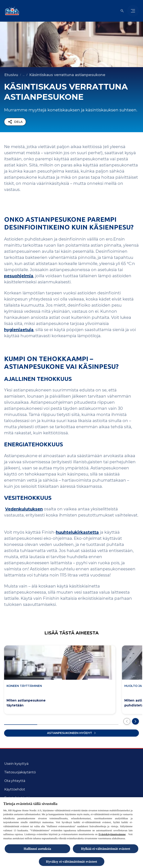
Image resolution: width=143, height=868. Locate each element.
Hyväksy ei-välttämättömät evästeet (72, 863)
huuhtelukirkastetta (77, 532)
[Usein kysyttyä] (16, 764)
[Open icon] (122, 11)
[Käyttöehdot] (15, 789)
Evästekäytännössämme (112, 835)
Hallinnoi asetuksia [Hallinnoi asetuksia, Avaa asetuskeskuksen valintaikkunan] (37, 850)
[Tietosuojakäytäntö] (20, 772)
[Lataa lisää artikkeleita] (71, 733)
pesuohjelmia (19, 276)
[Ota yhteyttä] (15, 781)
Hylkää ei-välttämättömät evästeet (106, 850)
